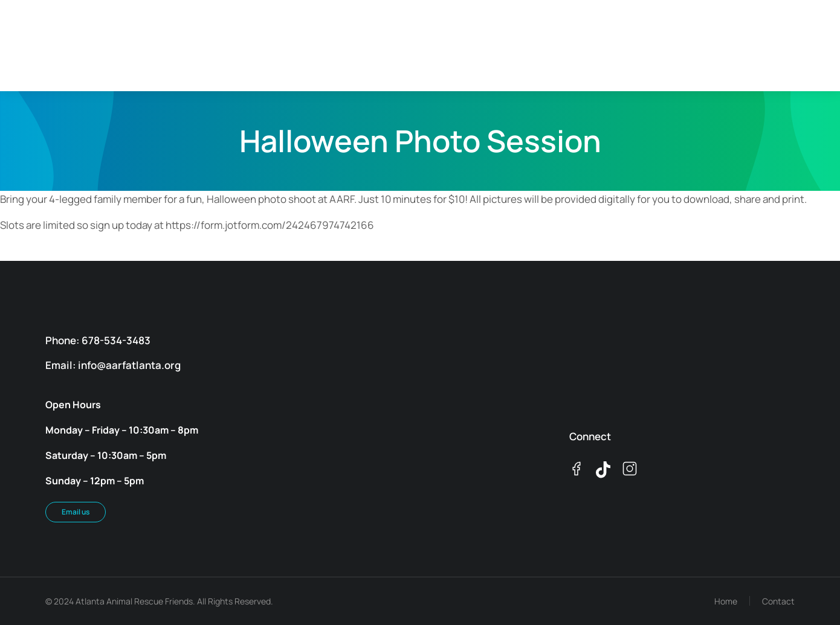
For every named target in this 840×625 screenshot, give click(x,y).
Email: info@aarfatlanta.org (113, 365)
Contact (778, 601)
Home (726, 601)
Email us (76, 512)
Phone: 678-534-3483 (98, 340)
